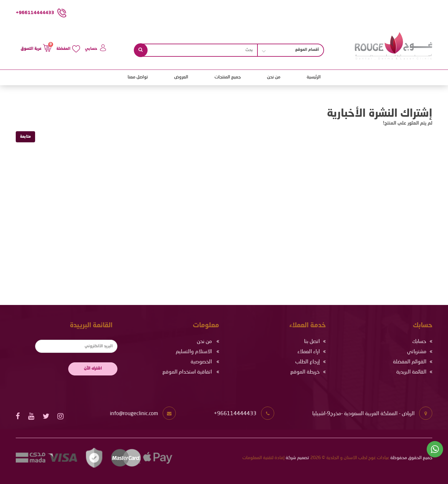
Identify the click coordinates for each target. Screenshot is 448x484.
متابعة (25, 137)
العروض (181, 77)
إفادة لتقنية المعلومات (264, 458)
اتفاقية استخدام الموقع (187, 372)
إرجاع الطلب (307, 362)
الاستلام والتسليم (194, 352)
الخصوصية (201, 362)
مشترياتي (417, 352)
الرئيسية (314, 77)
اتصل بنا (312, 342)
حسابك (419, 342)
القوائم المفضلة (410, 362)
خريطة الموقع (305, 372)
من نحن (274, 77)
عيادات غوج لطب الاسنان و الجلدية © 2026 (350, 458)
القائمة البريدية (411, 372)
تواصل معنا (138, 77)
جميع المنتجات (228, 77)
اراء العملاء (309, 352)
